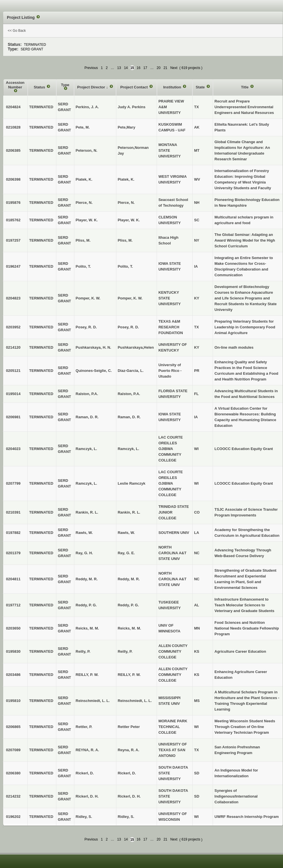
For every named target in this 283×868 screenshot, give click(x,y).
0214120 (13, 347)
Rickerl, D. (127, 773)
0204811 (13, 579)
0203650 (13, 628)
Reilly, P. (125, 651)
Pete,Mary (126, 127)
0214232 (13, 796)
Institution (173, 87)
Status (40, 87)
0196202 (13, 817)
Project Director (92, 87)
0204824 (13, 107)
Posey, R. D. (128, 327)
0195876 (13, 203)
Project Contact (135, 87)
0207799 (13, 483)
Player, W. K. (129, 220)
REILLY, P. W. (129, 675)
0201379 (13, 553)
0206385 (13, 150)
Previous (91, 68)
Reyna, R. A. (128, 750)
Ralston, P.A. (129, 394)
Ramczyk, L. (128, 449)
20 (159, 68)
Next (174, 68)
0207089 (13, 750)
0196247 (13, 266)
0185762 (13, 220)
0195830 (13, 651)
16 (138, 68)
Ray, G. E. (126, 553)
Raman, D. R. (129, 417)
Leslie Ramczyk (132, 483)
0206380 (13, 773)
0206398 (13, 179)
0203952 (13, 327)
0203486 (13, 675)
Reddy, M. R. (129, 579)
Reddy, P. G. (128, 605)
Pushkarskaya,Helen (136, 347)
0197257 (13, 240)
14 (126, 68)
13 (119, 68)
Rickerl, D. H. (129, 796)
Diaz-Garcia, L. (131, 371)
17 (145, 68)
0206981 (13, 417)
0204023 (13, 449)
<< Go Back (17, 31)
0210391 (13, 512)
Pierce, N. (126, 203)
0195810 (13, 701)
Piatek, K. (126, 179)
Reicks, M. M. (129, 628)
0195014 (13, 394)
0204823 (13, 298)
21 (165, 68)
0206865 (13, 727)
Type (65, 85)
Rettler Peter (129, 727)
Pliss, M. (125, 240)
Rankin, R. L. (129, 512)
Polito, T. (125, 266)
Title (245, 87)
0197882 (13, 533)
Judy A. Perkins (132, 107)
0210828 (13, 127)
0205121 (13, 371)
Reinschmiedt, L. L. (135, 701)
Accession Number (15, 85)
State (201, 87)
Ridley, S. (126, 817)
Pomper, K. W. (130, 298)
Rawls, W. (126, 533)
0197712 (13, 605)
